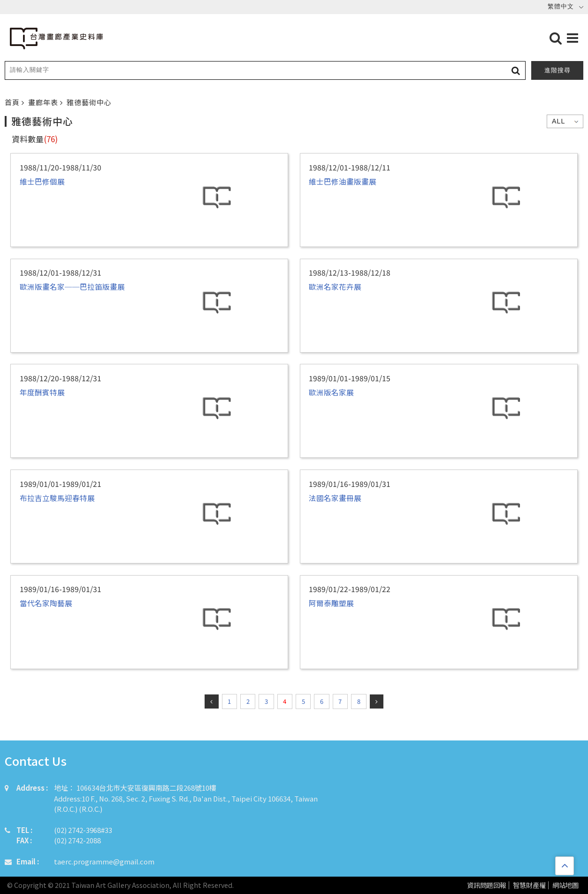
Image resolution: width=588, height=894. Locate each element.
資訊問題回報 (487, 885)
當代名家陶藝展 (46, 603)
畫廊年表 (44, 102)
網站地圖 (565, 885)
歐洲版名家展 (331, 392)
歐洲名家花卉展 (335, 286)
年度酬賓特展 (42, 392)
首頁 (13, 102)
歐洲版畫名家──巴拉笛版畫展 (72, 286)
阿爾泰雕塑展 (331, 603)
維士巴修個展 (42, 181)
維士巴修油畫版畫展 (343, 181)
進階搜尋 (557, 70)
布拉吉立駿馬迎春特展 (57, 498)
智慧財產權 (529, 885)
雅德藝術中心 (89, 102)
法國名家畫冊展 (335, 498)
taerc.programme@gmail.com (104, 861)
